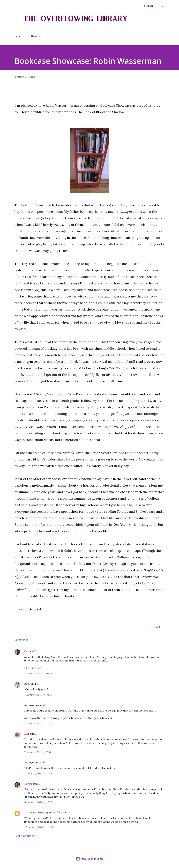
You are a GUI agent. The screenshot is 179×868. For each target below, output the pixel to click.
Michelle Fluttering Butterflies (43, 812)
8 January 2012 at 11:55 (38, 773)
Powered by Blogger (89, 859)
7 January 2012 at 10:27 (38, 695)
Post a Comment (25, 836)
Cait (27, 651)
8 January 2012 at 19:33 (38, 802)
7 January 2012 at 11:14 (38, 723)
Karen (28, 784)
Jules (27, 684)
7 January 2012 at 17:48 (38, 752)
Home (18, 36)
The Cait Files (33, 668)
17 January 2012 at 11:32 (39, 827)
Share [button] (157, 627)
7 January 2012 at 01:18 (38, 673)
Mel (27, 734)
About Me (36, 36)
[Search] (148, 6)
